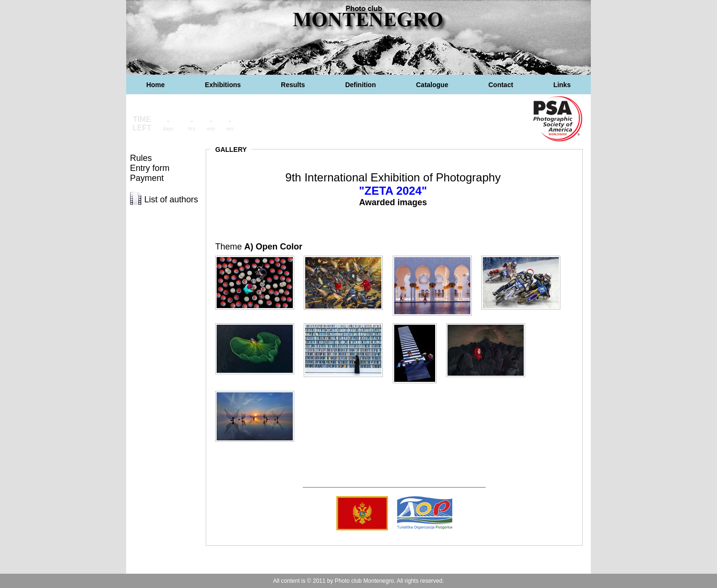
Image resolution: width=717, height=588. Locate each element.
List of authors (171, 199)
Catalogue (432, 85)
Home (155, 85)
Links (562, 85)
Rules (141, 158)
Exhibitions (223, 85)
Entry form (150, 168)
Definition (361, 85)
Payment (147, 178)
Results (293, 85)
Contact (501, 85)
